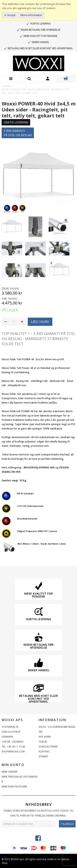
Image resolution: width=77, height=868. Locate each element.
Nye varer (45, 737)
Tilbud (43, 742)
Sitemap (43, 756)
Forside (6, 86)
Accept (11, 15)
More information (31, 15)
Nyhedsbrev (39, 804)
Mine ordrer (10, 772)
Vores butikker (48, 747)
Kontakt (44, 752)
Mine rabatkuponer (14, 787)
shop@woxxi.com (13, 752)
